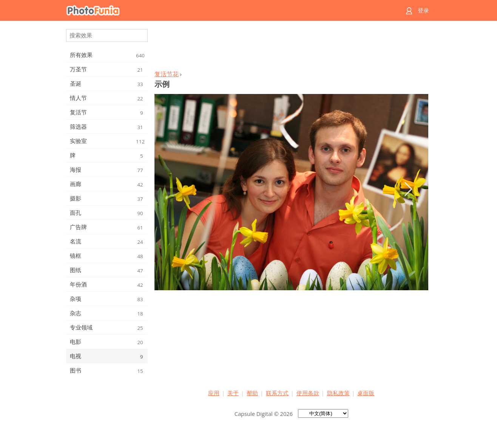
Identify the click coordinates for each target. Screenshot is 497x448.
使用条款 (308, 393)
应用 (214, 393)
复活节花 (167, 74)
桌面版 (366, 393)
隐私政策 (338, 393)
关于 (233, 393)
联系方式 (277, 393)
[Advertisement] (291, 48)
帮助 (252, 393)
